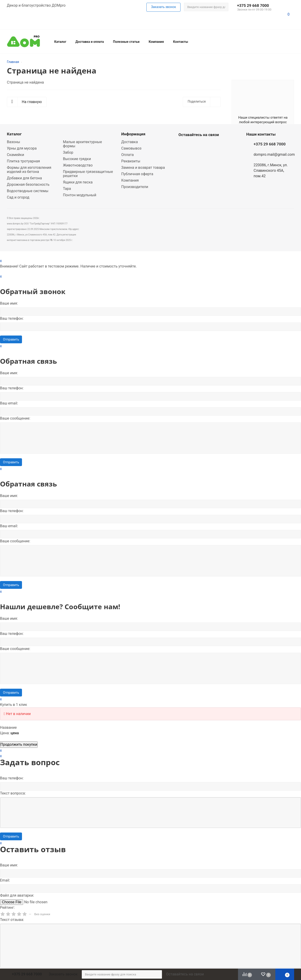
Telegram (206, 145)
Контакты (181, 42)
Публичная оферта (137, 174)
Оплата (127, 155)
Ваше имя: (9, 303)
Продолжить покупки (19, 744)
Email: (5, 880)
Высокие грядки (77, 159)
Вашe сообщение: (15, 418)
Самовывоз (131, 148)
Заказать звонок (63, 974)
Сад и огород (18, 197)
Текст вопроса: (13, 793)
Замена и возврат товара (143, 168)
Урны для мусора (22, 148)
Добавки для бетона (24, 178)
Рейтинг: (7, 908)
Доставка (129, 142)
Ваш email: (9, 403)
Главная (13, 62)
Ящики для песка (78, 182)
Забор (68, 152)
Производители (135, 187)
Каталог (60, 42)
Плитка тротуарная (23, 161)
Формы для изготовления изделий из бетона (29, 170)
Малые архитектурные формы (82, 144)
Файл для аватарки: (17, 895)
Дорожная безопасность (28, 184)
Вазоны (14, 142)
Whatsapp (183, 145)
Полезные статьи (126, 42)
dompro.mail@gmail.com (274, 154)
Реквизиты (131, 161)
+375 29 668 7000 (253, 5)
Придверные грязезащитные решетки (88, 174)
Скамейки (15, 155)
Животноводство (78, 165)
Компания (156, 42)
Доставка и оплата (90, 42)
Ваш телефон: (12, 318)
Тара (67, 189)
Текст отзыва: (12, 920)
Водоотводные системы (28, 191)
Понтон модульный (80, 195)
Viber (194, 145)
